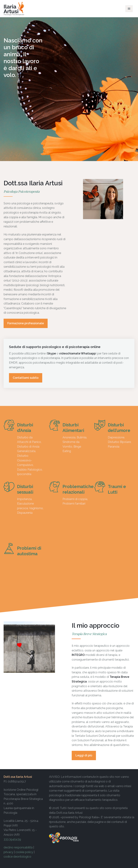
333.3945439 (12, 839)
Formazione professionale (26, 323)
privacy (8, 852)
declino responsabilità (18, 847)
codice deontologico (17, 857)
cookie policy (24, 852)
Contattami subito (26, 378)
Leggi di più (84, 755)
